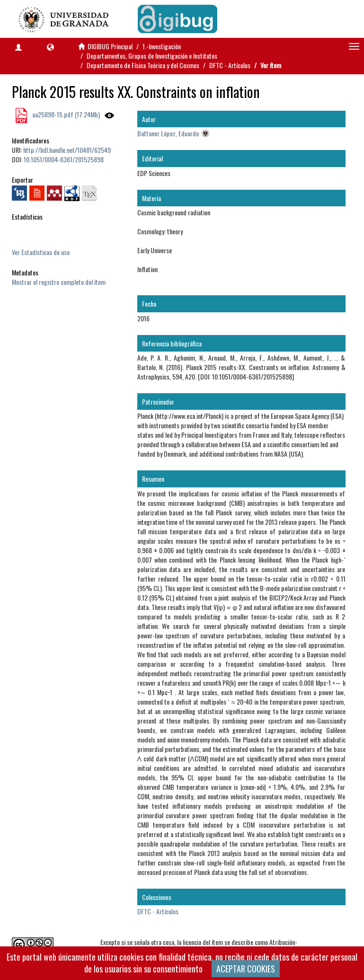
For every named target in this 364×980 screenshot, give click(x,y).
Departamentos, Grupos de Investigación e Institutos (152, 56)
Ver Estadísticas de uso (41, 252)
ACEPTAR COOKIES (246, 969)
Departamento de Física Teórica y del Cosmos (143, 65)
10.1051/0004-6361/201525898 (64, 159)
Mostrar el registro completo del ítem (59, 282)
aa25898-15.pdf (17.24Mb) (65, 114)
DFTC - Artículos (230, 65)
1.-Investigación (162, 46)
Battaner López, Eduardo (168, 133)
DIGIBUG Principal (110, 46)
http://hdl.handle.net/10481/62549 (67, 150)
